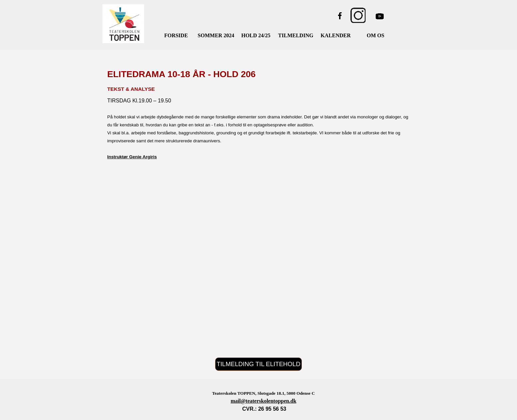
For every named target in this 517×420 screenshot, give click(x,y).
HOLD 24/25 (256, 35)
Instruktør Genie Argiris (132, 157)
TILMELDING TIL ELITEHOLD (259, 364)
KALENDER (336, 35)
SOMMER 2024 (216, 35)
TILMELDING (296, 35)
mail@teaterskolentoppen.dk (264, 401)
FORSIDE (176, 35)
